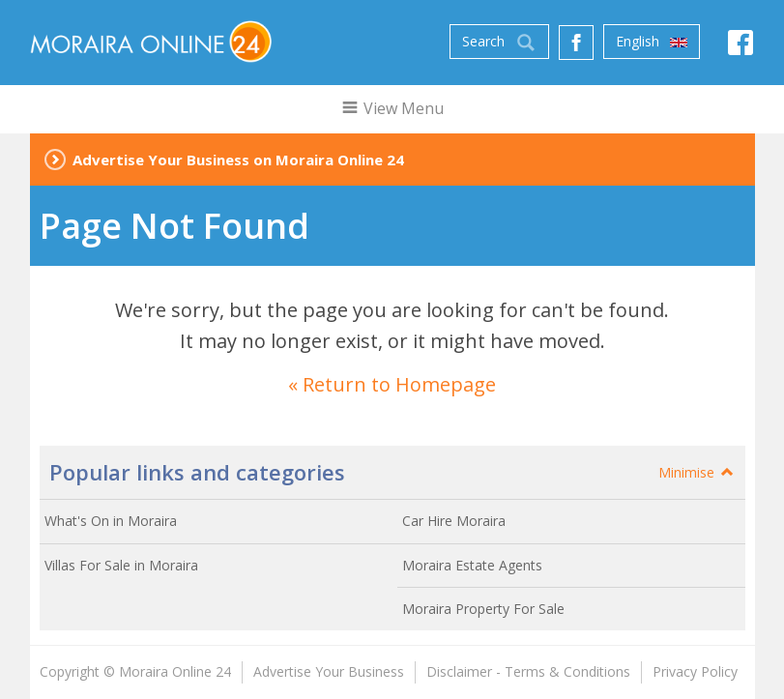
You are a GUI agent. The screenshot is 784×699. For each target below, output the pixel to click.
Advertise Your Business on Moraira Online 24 (238, 160)
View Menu (392, 108)
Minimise (697, 472)
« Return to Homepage (392, 384)
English (652, 42)
